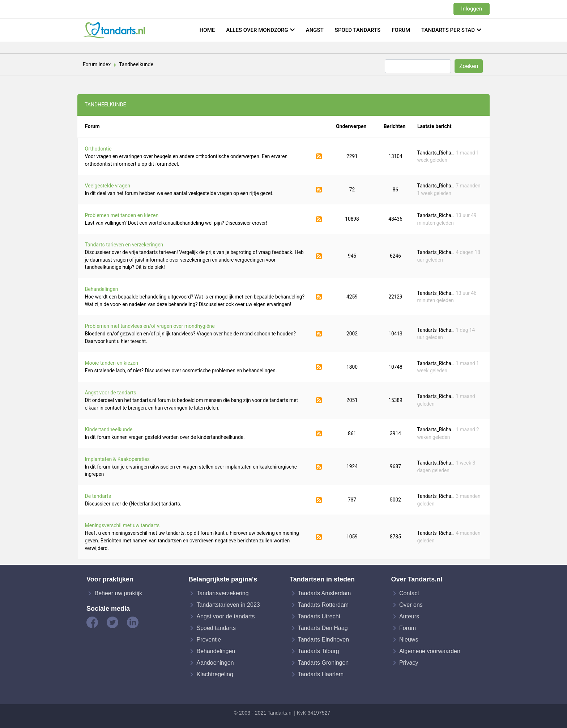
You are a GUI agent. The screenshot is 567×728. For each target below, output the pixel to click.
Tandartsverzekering (222, 593)
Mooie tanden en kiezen (112, 363)
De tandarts (98, 496)
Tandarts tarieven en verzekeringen (124, 245)
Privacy (409, 663)
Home (207, 30)
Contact (409, 593)
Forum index (97, 64)
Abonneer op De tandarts (319, 500)
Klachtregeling (215, 674)
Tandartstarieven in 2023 (228, 605)
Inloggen (472, 9)
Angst (315, 30)
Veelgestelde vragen (108, 186)
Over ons (411, 605)
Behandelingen (102, 289)
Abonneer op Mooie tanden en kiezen (319, 367)
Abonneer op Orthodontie (319, 156)
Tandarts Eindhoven (323, 640)
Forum (401, 30)
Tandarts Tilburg (319, 651)
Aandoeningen (215, 663)
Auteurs (409, 616)
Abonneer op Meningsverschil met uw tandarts (319, 537)
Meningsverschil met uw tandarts (122, 525)
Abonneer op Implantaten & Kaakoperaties (319, 467)
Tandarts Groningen (323, 663)
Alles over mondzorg (257, 30)
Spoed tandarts (358, 30)
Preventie (209, 640)
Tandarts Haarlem (321, 674)
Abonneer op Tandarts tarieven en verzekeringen (319, 256)
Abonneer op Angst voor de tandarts (319, 400)
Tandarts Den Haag (323, 628)
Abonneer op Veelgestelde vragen (319, 190)
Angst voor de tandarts (111, 393)
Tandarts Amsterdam (325, 593)
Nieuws (409, 640)
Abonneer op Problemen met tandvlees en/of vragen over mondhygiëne (319, 334)
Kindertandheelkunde (109, 429)
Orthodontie (98, 149)
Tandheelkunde (136, 64)
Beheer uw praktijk (118, 593)
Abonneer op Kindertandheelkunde (319, 433)
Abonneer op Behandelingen (319, 297)
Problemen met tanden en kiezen (122, 215)
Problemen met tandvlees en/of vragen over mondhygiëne (150, 326)
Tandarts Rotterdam (323, 605)
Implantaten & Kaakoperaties (117, 459)
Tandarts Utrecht (319, 616)
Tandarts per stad (448, 30)
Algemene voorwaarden (430, 651)
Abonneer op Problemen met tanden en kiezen (319, 219)
